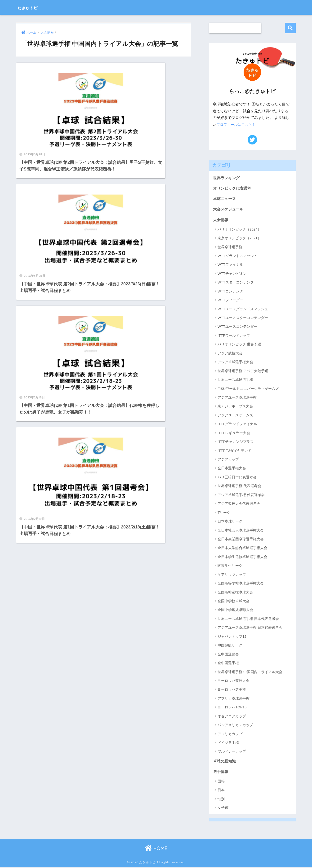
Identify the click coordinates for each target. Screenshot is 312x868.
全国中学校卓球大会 (234, 602)
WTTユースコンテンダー (237, 327)
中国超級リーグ (230, 646)
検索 (290, 28)
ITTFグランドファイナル (237, 425)
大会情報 (221, 220)
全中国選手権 (228, 664)
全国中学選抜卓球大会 (235, 611)
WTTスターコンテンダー (237, 283)
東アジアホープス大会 (235, 407)
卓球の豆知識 (225, 762)
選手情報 (221, 772)
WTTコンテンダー (232, 292)
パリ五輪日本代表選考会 (237, 478)
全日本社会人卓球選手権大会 (241, 531)
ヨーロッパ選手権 (232, 690)
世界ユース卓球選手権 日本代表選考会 (248, 619)
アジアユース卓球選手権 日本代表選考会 (250, 628)
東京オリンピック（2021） (239, 239)
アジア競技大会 (230, 354)
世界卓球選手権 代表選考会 (239, 486)
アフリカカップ (230, 735)
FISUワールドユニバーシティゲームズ (248, 389)
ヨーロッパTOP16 (232, 708)
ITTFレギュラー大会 (234, 434)
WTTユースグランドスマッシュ (243, 310)
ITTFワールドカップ (234, 336)
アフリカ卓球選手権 (234, 699)
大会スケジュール (229, 209)
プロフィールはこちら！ (237, 124)
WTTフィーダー (230, 301)
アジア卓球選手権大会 (235, 363)
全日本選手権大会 (232, 469)
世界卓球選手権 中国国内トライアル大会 (250, 673)
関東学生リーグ (230, 566)
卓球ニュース (225, 199)
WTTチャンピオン (232, 274)
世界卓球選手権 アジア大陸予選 (243, 372)
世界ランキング (227, 178)
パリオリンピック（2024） (239, 230)
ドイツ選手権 (228, 743)
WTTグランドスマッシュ (237, 256)
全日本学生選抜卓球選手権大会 (242, 557)
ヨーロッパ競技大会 (234, 681)
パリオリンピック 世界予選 (239, 345)
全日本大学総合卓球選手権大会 (242, 549)
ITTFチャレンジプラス (236, 442)
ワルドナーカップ (232, 752)
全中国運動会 (228, 655)
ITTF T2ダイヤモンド (234, 451)
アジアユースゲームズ (235, 416)
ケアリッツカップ (232, 575)
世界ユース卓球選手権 (235, 380)
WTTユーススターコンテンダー (243, 318)
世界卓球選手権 (230, 248)
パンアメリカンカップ (235, 726)
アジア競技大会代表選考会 (239, 504)
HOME (156, 849)
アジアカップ (228, 460)
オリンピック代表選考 (233, 188)
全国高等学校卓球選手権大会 (241, 584)
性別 (221, 800)
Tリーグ (224, 513)
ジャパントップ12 (232, 637)
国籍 (221, 782)
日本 (221, 791)
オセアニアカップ (232, 717)
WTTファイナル (230, 265)
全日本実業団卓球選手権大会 (241, 540)
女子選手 (225, 809)
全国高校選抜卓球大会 (235, 593)
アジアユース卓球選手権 (237, 398)
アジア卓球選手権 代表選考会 (241, 495)
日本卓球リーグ (230, 522)
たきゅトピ (32, 7)
